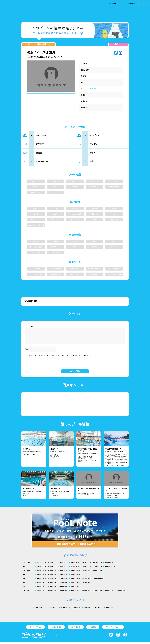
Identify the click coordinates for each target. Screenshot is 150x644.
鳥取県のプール (41, 585)
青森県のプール (53, 565)
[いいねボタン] (116, 44)
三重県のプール (75, 577)
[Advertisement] (75, 14)
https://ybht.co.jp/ (96, 89)
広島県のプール (75, 585)
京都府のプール (53, 581)
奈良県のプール (86, 581)
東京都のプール (98, 569)
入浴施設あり (76, 610)
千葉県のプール (86, 569)
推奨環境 (93, 629)
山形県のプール (98, 565)
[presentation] (75, 365)
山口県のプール (86, 585)
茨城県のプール (41, 569)
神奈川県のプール (110, 569)
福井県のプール (75, 573)
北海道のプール (41, 565)
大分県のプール (86, 593)
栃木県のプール (53, 569)
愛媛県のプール (64, 589)
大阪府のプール (64, 581)
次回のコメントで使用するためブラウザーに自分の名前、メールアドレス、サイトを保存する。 (60, 358)
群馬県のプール (64, 569)
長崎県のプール (64, 593)
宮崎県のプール (98, 593)
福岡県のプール (41, 593)
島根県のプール (53, 585)
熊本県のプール (75, 593)
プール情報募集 (128, 3)
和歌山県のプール (98, 581)
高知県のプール (75, 589)
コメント (29, 327)
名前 (26, 351)
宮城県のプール (75, 565)
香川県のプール (53, 589)
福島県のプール (109, 565)
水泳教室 (64, 610)
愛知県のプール (64, 577)
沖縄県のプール (122, 593)
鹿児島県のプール (110, 593)
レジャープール (52, 610)
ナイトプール (110, 610)
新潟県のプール (41, 573)
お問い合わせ (76, 629)
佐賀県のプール (53, 593)
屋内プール (98, 610)
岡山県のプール (64, 585)
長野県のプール (98, 573)
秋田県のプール (86, 565)
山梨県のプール (86, 573)
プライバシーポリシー (113, 629)
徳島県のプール (41, 589)
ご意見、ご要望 (56, 629)
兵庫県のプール (75, 581)
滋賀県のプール (41, 581)
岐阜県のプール (41, 577)
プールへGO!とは (110, 3)
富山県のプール (53, 573)
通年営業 (87, 610)
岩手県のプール (64, 565)
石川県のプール (64, 573)
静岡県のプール (53, 577)
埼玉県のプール (75, 569)
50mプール (39, 610)
